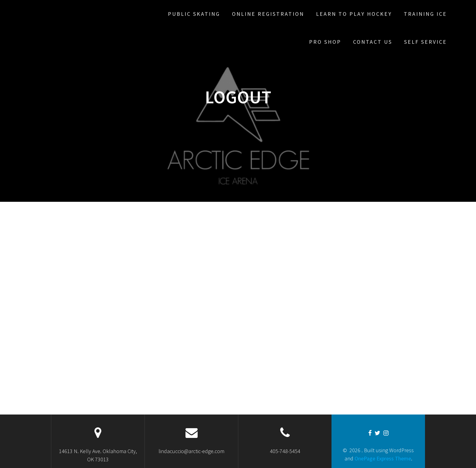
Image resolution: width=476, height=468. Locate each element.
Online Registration (268, 14)
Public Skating (194, 14)
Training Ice (425, 14)
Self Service (425, 42)
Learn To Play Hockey (354, 14)
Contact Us (373, 42)
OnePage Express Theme (383, 458)
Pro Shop (325, 42)
